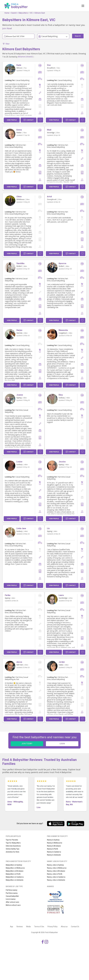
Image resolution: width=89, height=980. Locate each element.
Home (7, 13)
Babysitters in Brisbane (15, 871)
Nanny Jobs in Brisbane (56, 871)
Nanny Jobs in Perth (55, 874)
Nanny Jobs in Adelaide (56, 880)
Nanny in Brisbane (54, 846)
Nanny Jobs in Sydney (55, 865)
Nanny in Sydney (53, 840)
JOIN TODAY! (27, 744)
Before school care (13, 905)
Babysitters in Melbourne (15, 868)
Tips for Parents (12, 840)
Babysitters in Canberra (15, 877)
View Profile (12, 120)
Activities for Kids (13, 852)
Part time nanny (12, 893)
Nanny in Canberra (54, 852)
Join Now (7, 28)
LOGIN (62, 744)
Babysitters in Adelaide (15, 880)
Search (14, 13)
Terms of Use (39, 927)
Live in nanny (11, 899)
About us (64, 927)
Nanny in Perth (52, 849)
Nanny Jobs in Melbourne (57, 868)
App (12, 927)
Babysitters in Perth (13, 874)
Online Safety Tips (13, 849)
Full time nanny (11, 890)
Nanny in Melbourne (55, 843)
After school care (12, 902)
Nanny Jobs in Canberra (56, 877)
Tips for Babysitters (13, 843)
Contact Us (75, 927)
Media (28, 927)
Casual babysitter (12, 896)
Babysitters (23, 13)
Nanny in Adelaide (54, 855)
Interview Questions (13, 846)
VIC (31, 13)
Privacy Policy (52, 927)
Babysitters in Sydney (14, 865)
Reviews (20, 927)
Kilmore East (40, 13)
